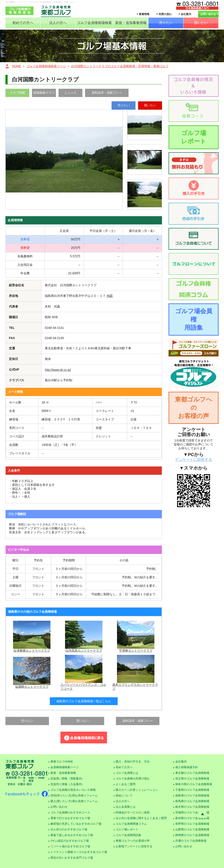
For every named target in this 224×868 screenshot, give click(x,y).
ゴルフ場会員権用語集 (194, 319)
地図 (110, 296)
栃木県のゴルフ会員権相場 (192, 807)
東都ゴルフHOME (62, 762)
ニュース (70, 93)
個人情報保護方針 (187, 767)
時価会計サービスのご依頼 (133, 812)
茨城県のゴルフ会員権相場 (192, 812)
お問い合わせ (208, 14)
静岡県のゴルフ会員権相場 (192, 835)
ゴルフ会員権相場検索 (94, 23)
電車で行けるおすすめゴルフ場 (70, 818)
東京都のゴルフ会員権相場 (192, 773)
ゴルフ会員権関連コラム (131, 824)
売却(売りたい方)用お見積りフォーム (74, 795)
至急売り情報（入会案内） (67, 784)
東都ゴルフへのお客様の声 (194, 408)
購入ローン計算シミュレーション (137, 790)
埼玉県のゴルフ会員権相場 (192, 779)
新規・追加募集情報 (131, 23)
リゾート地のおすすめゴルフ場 (70, 846)
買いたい (201, 23)
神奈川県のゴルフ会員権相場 (194, 784)
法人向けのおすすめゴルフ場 (69, 829)
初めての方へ (23, 23)
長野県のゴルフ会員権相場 (192, 824)
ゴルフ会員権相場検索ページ (46, 66)
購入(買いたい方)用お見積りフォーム (74, 801)
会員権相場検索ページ (65, 767)
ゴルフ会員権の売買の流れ (133, 779)
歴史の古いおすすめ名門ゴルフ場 (72, 858)
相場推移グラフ (44, 93)
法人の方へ (58, 23)
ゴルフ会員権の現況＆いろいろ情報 (73, 790)
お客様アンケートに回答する (134, 846)
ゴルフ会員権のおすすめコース (70, 812)
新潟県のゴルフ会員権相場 (192, 818)
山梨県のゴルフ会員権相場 (192, 829)
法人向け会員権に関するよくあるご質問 (141, 818)
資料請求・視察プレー (107, 93)
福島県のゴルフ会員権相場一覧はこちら (84, 701)
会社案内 (186, 14)
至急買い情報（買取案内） (67, 779)
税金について (124, 795)
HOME (17, 66)
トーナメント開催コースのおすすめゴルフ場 (79, 852)
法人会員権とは (126, 807)
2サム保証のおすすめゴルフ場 (70, 841)
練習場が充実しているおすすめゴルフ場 (76, 824)
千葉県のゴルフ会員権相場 (192, 790)
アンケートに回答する (194, 460)
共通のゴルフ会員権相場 (191, 841)
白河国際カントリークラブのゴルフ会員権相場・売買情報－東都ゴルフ (120, 66)
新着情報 (144, 14)
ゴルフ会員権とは (127, 773)
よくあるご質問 (126, 784)
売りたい (166, 23)
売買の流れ (165, 14)
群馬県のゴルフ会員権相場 (192, 801)
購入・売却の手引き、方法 (133, 762)
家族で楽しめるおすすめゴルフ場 (72, 835)
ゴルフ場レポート (194, 137)
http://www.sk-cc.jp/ (58, 370)
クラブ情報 (17, 93)
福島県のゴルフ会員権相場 (192, 795)
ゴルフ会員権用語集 (128, 835)
